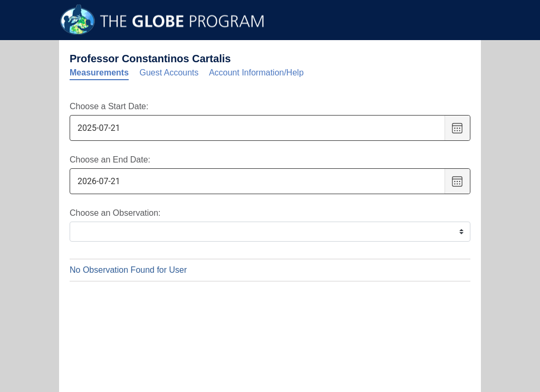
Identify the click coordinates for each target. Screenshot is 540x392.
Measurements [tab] (99, 73)
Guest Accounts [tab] (169, 73)
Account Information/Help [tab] (256, 73)
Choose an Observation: (115, 213)
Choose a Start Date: (109, 106)
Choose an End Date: (110, 160)
